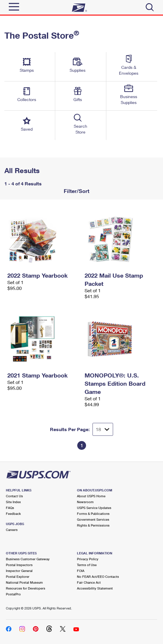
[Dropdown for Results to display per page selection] (103, 429)
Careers (12, 530)
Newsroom (85, 502)
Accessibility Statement (95, 588)
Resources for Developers (26, 588)
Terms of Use (87, 565)
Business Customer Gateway (28, 559)
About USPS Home (91, 496)
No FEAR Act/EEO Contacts (98, 576)
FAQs (10, 508)
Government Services (93, 519)
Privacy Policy (88, 559)
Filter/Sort (76, 191)
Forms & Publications (93, 514)
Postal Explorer (18, 576)
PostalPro (13, 594)
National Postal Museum (24, 582)
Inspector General (19, 571)
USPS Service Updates (94, 508)
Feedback (13, 514)
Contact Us (14, 496)
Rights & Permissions (93, 525)
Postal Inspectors (19, 565)
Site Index (13, 502)
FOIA (81, 571)
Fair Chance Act (89, 582)
